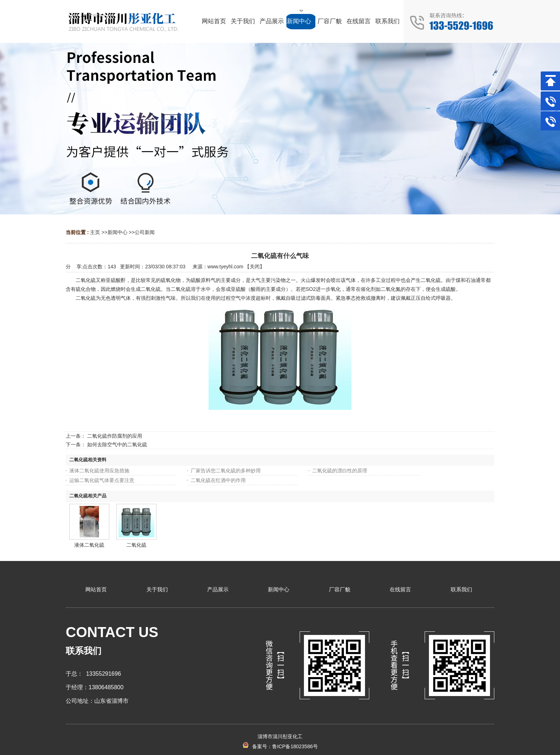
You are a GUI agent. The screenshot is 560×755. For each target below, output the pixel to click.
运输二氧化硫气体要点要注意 (102, 480)
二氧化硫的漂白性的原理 (340, 471)
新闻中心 (117, 232)
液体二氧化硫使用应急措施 (99, 471)
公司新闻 (145, 232)
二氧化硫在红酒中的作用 (218, 480)
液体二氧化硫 (89, 545)
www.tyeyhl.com (225, 267)
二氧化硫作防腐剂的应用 (115, 436)
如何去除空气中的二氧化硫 (117, 444)
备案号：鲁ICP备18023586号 (280, 746)
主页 (95, 232)
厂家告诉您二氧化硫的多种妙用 (226, 471)
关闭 (255, 267)
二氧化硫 (136, 545)
